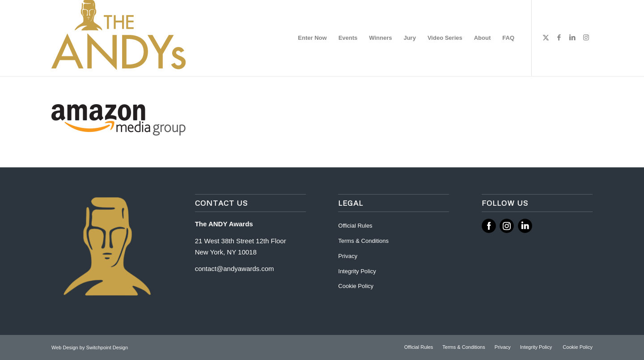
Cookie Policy (356, 286)
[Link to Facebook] (559, 38)
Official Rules (355, 226)
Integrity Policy (358, 271)
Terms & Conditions (363, 241)
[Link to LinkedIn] (572, 38)
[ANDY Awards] (119, 38)
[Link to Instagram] (586, 38)
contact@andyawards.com (235, 269)
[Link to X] (546, 38)
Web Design (66, 347)
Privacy (348, 256)
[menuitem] (312, 38)
